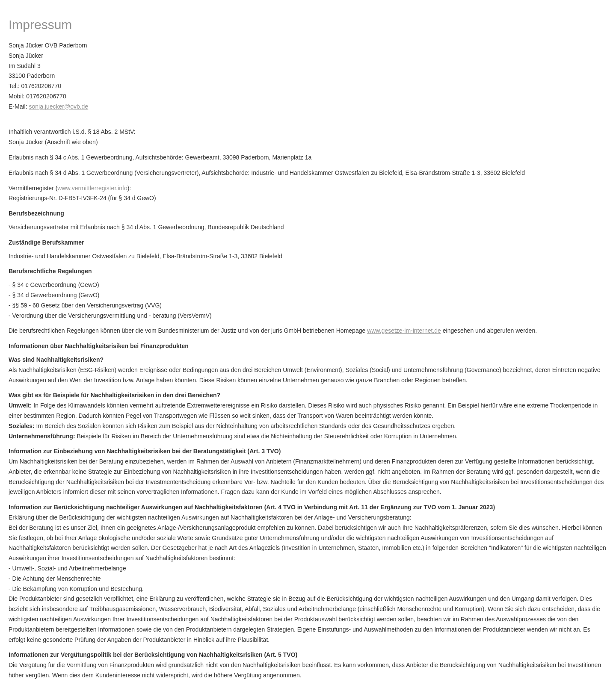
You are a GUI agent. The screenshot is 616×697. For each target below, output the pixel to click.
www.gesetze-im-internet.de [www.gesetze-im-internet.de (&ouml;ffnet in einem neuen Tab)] (404, 331)
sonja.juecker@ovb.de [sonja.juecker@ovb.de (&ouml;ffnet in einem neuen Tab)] (58, 106)
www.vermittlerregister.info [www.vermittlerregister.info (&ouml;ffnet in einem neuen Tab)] (92, 188)
